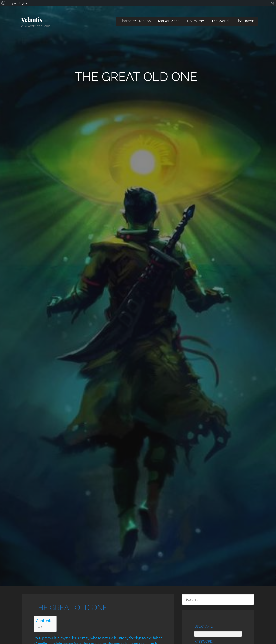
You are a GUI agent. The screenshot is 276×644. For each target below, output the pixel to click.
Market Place (169, 21)
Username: (204, 626)
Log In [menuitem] (12, 3)
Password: (204, 641)
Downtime (196, 21)
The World (220, 21)
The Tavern (245, 21)
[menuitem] (4, 3)
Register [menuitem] (24, 3)
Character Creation (135, 21)
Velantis (32, 20)
